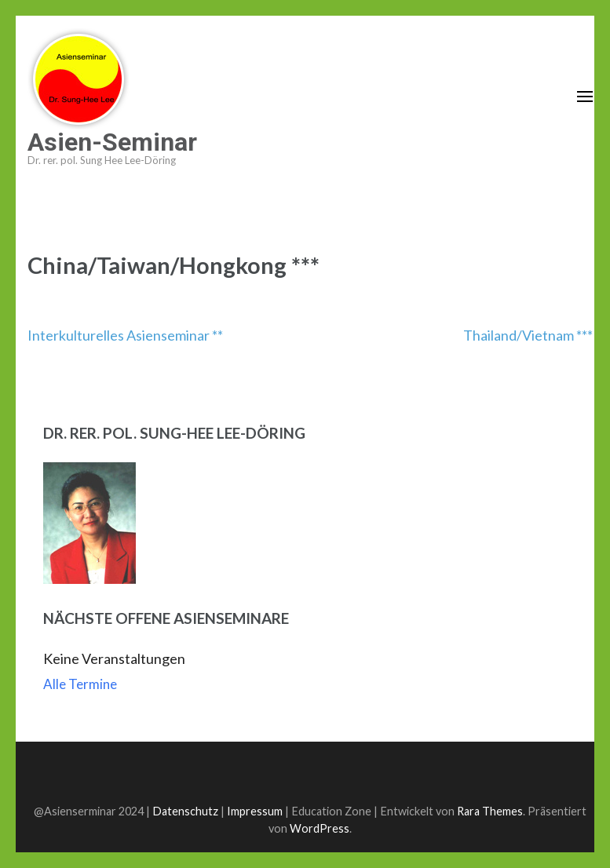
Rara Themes (490, 811)
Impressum (255, 811)
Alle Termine (80, 684)
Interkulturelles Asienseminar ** (125, 335)
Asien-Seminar (112, 142)
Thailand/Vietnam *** (528, 335)
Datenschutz (185, 811)
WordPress (320, 828)
